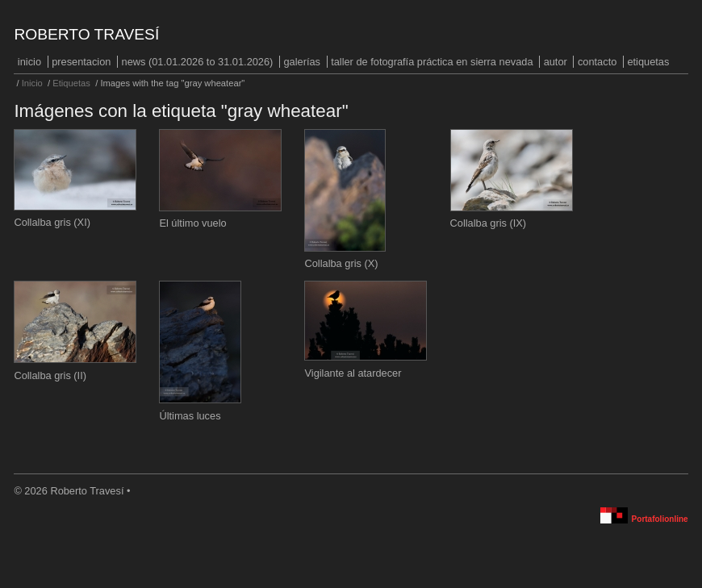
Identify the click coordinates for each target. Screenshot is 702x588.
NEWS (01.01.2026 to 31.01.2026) (198, 62)
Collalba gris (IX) (489, 223)
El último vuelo (192, 223)
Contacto (597, 62)
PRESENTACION (81, 62)
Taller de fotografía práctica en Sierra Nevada (432, 62)
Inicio (29, 62)
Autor (556, 62)
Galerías (302, 62)
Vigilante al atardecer (353, 373)
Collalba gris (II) (50, 375)
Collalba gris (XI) (52, 222)
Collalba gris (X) (341, 263)
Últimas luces (190, 416)
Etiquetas (648, 62)
